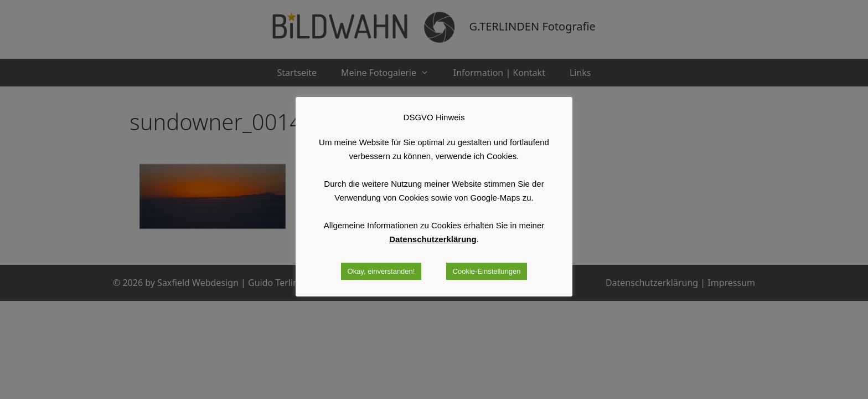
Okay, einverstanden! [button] (381, 271)
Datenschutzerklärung (433, 239)
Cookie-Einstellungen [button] (487, 271)
